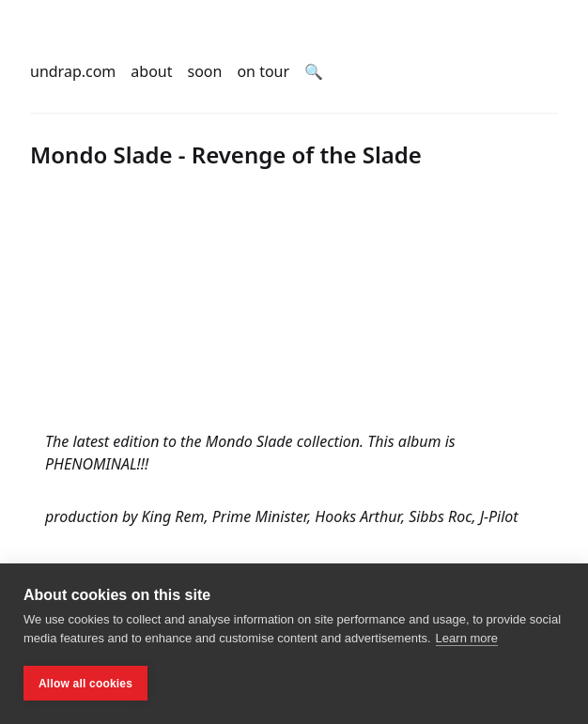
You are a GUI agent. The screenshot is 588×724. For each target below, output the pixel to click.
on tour (263, 71)
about (151, 71)
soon (205, 71)
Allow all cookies (85, 684)
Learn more (467, 638)
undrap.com (73, 71)
